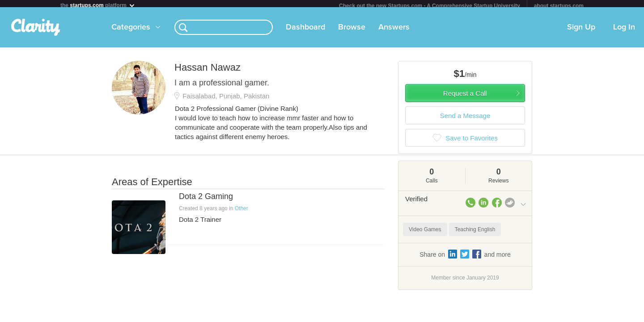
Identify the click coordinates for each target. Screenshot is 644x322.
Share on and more (465, 258)
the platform (98, 5)
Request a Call (465, 97)
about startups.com (559, 6)
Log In (624, 31)
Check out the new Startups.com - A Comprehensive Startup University (430, 6)
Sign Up (581, 31)
